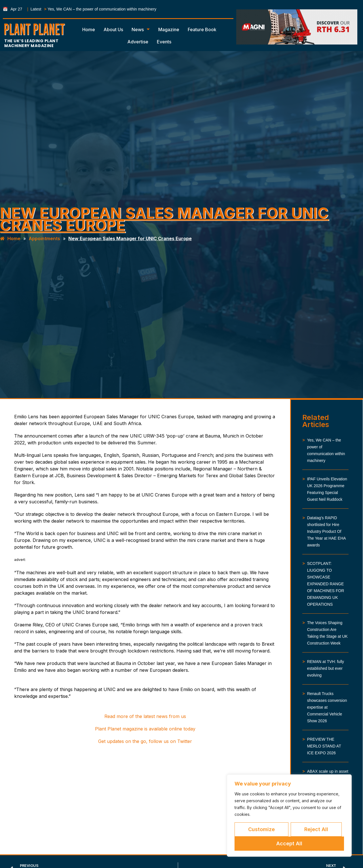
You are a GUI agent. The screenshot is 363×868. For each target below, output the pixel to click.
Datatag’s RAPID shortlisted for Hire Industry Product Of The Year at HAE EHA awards (326, 531)
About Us (113, 29)
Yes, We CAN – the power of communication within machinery (102, 9)
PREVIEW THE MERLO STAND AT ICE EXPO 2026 (324, 746)
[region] (289, 816)
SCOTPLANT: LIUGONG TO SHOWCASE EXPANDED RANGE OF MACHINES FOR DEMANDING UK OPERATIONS (326, 584)
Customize (261, 829)
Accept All (289, 843)
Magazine (169, 29)
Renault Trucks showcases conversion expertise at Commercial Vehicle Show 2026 (327, 707)
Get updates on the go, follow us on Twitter (145, 741)
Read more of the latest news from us (145, 716)
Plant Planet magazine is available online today (145, 729)
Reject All (316, 829)
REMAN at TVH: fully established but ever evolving (326, 668)
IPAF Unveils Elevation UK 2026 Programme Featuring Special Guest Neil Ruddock (327, 489)
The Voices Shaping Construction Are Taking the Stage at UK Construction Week (327, 633)
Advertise (138, 42)
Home (89, 29)
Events (164, 42)
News (141, 29)
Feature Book (202, 29)
